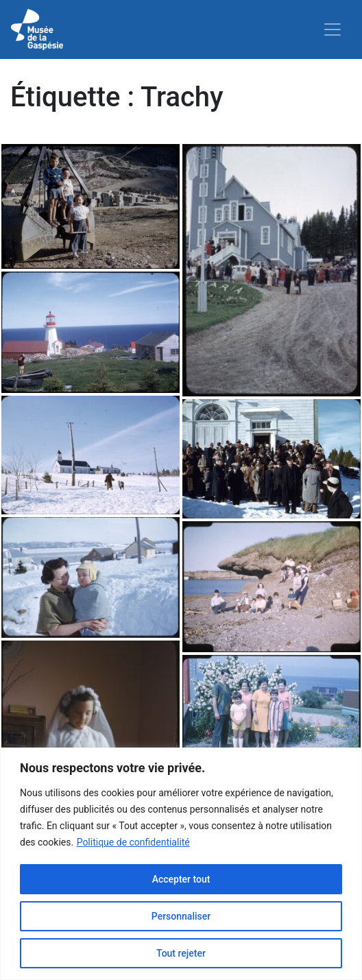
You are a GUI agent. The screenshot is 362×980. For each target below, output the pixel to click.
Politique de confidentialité (133, 842)
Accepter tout (181, 879)
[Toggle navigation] (333, 29)
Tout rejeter (181, 953)
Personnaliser (181, 916)
